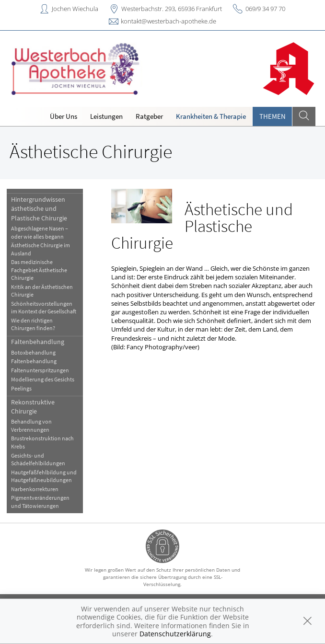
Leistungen (106, 116)
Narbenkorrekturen (35, 489)
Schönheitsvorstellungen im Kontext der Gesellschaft (44, 307)
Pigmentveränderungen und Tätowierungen (40, 501)
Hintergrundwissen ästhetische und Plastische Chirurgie (39, 209)
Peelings (21, 388)
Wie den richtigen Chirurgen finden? (33, 324)
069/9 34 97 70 (265, 9)
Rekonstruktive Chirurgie (33, 407)
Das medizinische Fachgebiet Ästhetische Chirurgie (39, 270)
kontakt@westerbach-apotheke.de (168, 21)
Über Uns (64, 116)
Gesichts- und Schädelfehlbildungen (38, 459)
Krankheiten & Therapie (211, 116)
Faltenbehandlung (38, 342)
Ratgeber (149, 116)
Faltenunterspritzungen (40, 370)
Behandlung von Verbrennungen (31, 425)
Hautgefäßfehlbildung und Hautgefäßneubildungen (44, 476)
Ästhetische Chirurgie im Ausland (41, 249)
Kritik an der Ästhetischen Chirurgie (42, 291)
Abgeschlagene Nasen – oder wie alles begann (40, 232)
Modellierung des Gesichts (43, 379)
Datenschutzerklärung (175, 634)
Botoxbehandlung (33, 352)
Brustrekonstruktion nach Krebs (42, 442)
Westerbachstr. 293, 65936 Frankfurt (172, 9)
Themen (273, 116)
